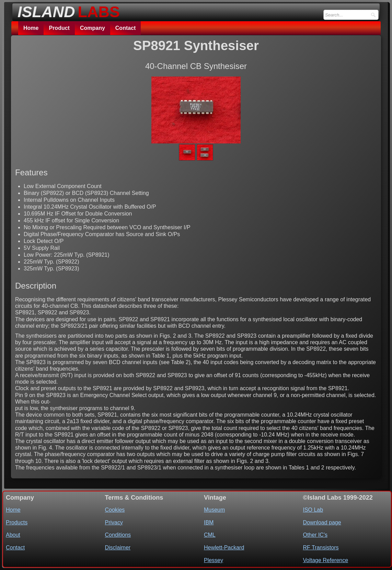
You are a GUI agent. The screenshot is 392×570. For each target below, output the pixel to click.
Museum (214, 510)
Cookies (115, 510)
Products (17, 522)
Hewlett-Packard (224, 548)
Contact (126, 28)
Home (31, 28)
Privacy (114, 522)
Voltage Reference (325, 560)
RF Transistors (321, 548)
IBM (209, 522)
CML (210, 535)
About (13, 535)
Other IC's (315, 535)
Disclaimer (118, 548)
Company (93, 28)
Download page (322, 522)
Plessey (214, 560)
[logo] (67, 10)
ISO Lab (313, 510)
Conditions (118, 535)
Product (59, 28)
